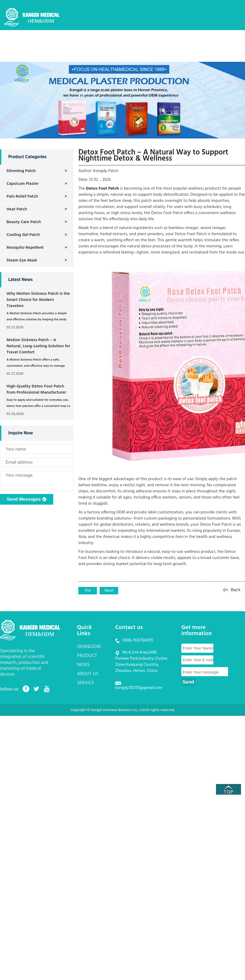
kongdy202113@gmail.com (139, 688)
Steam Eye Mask (22, 260)
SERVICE (209, 41)
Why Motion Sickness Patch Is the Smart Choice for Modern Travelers (38, 300)
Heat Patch (17, 209)
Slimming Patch (21, 171)
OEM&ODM (98, 41)
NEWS (154, 41)
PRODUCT (128, 41)
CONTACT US (76, 57)
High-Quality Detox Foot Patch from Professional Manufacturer (36, 389)
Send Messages (26, 500)
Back (236, 590)
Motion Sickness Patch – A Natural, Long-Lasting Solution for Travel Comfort (38, 346)
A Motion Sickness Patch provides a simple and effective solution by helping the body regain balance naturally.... (37, 320)
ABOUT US (180, 41)
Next (109, 591)
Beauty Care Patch (24, 222)
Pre (88, 591)
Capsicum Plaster (23, 184)
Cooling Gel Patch (23, 235)
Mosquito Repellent (25, 248)
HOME (70, 41)
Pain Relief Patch (22, 197)
